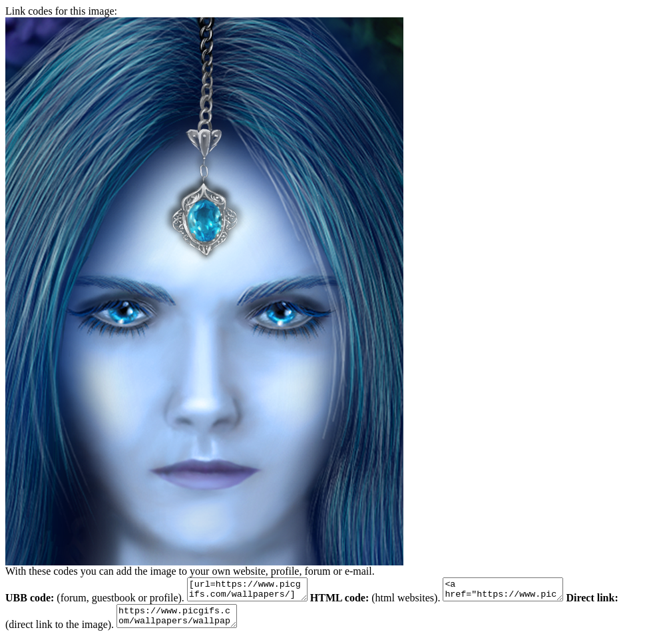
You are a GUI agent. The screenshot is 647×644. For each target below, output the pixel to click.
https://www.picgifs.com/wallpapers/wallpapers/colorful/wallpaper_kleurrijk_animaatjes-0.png (207, 622)
